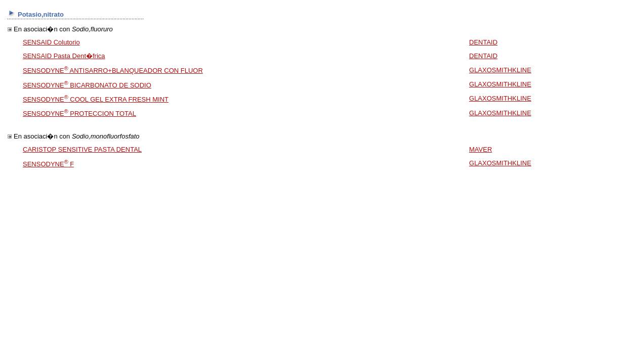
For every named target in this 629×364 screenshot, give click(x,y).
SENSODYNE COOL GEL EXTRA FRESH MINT (96, 99)
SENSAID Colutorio (51, 42)
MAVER (480, 149)
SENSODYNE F (48, 164)
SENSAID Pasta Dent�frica (64, 56)
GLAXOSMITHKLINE (500, 70)
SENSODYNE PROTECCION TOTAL (79, 113)
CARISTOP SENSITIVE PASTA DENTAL (82, 149)
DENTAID (483, 42)
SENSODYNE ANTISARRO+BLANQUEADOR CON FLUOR (113, 71)
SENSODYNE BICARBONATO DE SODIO (87, 85)
